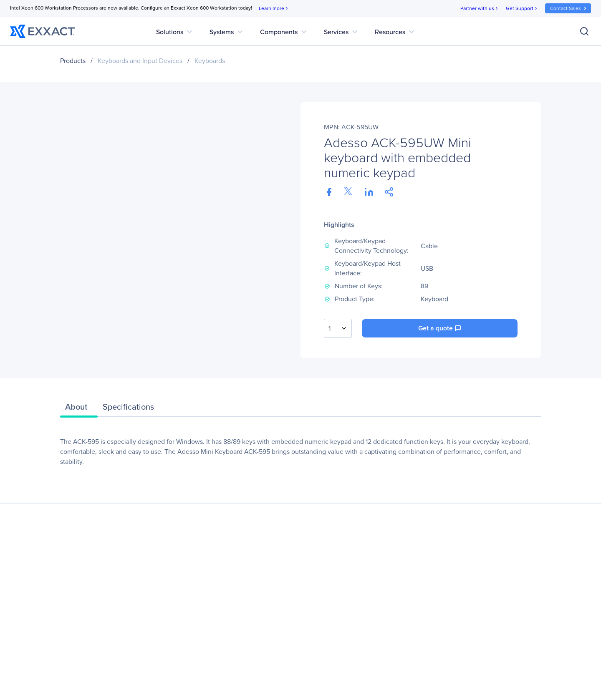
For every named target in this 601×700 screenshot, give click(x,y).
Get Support (522, 9)
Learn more (274, 9)
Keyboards (210, 61)
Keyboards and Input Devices (140, 61)
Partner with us (480, 9)
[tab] (79, 409)
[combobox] (338, 328)
